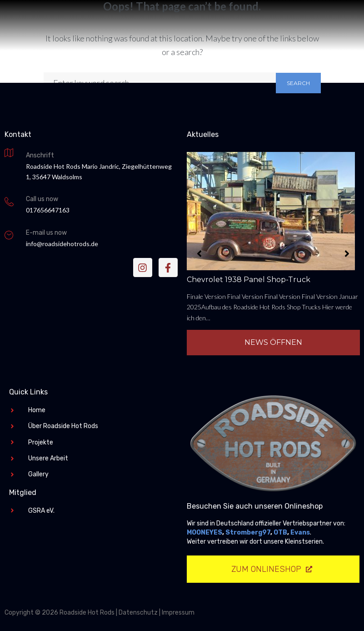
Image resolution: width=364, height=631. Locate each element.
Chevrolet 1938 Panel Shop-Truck (249, 280)
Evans (300, 533)
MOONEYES (204, 533)
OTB (280, 533)
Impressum (178, 613)
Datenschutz (138, 613)
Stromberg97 (248, 533)
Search (298, 83)
